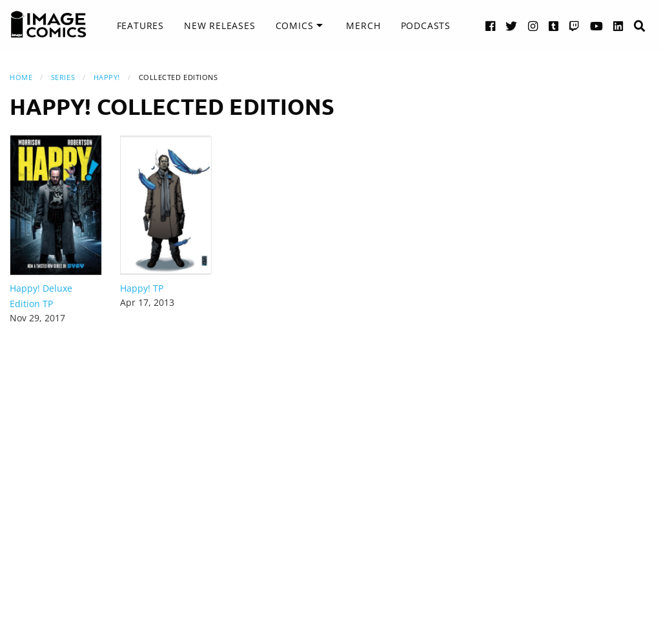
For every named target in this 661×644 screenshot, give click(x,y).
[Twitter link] (512, 25)
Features (140, 25)
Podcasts (426, 25)
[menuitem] (140, 26)
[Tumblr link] (554, 25)
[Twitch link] (575, 25)
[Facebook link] (491, 25)
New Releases (220, 25)
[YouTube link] (597, 25)
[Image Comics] (48, 25)
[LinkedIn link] (618, 25)
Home (21, 77)
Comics (295, 25)
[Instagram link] (533, 25)
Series (63, 77)
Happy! (107, 77)
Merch (363, 25)
